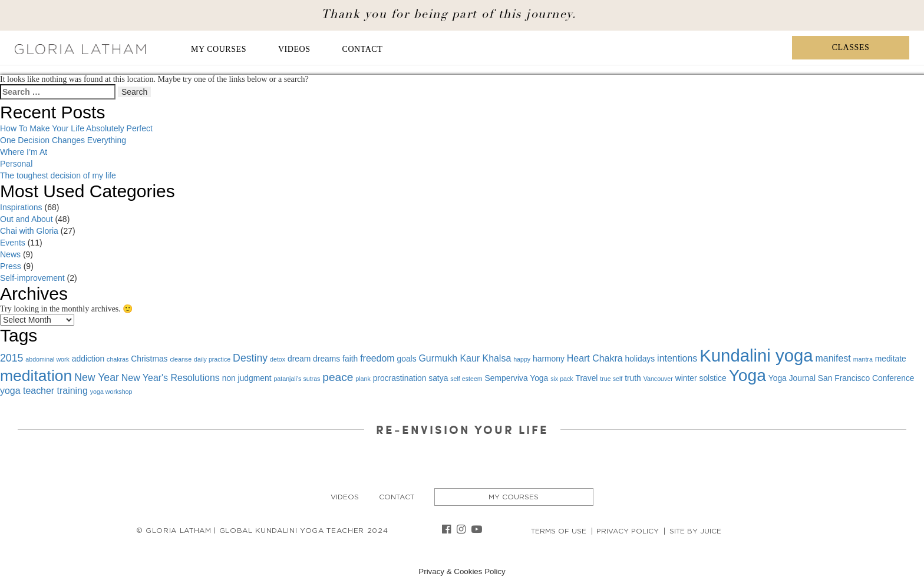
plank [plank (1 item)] (363, 379)
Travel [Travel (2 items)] (587, 378)
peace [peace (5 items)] (338, 377)
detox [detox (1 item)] (278, 359)
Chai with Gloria (29, 231)
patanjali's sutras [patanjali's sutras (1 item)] (297, 379)
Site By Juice (695, 531)
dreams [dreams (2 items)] (326, 359)
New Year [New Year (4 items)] (97, 377)
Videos (294, 49)
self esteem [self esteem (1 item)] (466, 379)
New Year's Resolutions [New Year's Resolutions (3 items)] (171, 378)
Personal (16, 164)
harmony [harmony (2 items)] (549, 359)
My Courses (219, 49)
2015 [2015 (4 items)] (11, 358)
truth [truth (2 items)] (633, 378)
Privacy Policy (628, 531)
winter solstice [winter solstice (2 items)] (701, 378)
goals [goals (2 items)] (407, 359)
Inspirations (21, 207)
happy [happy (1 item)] (522, 359)
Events (13, 243)
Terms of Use (559, 531)
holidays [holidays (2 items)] (640, 359)
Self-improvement (32, 278)
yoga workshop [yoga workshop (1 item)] (111, 392)
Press (11, 266)
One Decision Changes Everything (63, 140)
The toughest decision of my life (58, 175)
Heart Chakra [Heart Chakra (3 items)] (595, 358)
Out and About (27, 219)
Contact (363, 49)
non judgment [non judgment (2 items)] (247, 378)
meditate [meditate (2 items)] (891, 359)
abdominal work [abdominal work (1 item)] (47, 359)
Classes (851, 47)
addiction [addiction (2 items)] (88, 359)
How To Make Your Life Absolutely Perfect (76, 128)
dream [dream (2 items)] (299, 359)
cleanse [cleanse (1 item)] (181, 359)
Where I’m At (24, 152)
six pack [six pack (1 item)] (562, 379)
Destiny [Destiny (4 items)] (250, 358)
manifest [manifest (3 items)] (833, 358)
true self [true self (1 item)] (611, 379)
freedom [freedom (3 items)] (377, 358)
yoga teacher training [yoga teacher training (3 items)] (44, 391)
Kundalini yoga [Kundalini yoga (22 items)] (756, 355)
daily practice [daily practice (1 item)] (212, 359)
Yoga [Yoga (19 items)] (747, 375)
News (10, 254)
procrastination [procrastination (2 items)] (400, 378)
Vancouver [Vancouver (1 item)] (658, 379)
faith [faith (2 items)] (350, 359)
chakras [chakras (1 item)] (118, 359)
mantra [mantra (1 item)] (863, 359)
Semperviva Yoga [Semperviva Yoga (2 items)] (517, 378)
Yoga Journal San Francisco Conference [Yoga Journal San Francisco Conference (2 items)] (841, 378)
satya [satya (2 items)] (438, 378)
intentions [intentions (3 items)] (677, 358)
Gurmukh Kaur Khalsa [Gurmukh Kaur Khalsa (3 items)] (465, 358)
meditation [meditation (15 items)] (36, 376)
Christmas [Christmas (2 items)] (149, 359)
